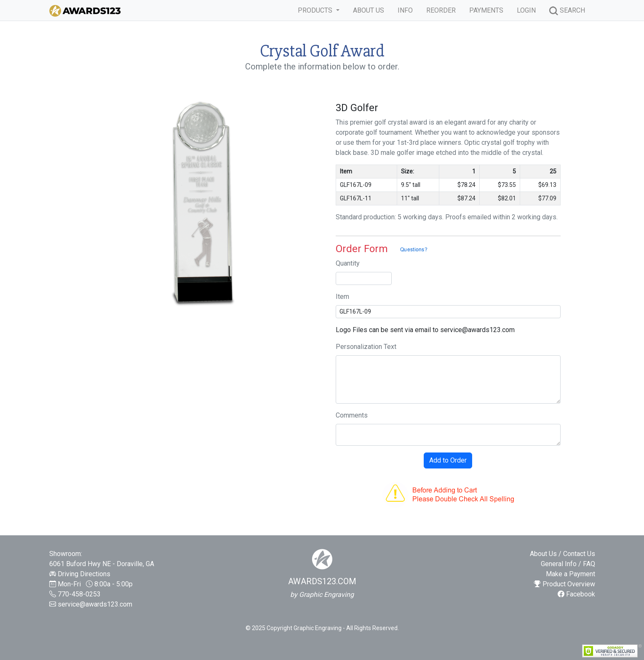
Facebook (576, 594)
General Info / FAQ (568, 564)
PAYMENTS (486, 10)
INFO (405, 10)
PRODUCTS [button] (316, 10)
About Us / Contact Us (562, 554)
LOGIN (526, 10)
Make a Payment (571, 574)
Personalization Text (366, 347)
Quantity (348, 263)
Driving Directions (84, 574)
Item (342, 297)
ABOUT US (369, 10)
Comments (352, 415)
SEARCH (567, 11)
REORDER (441, 10)
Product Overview (565, 584)
